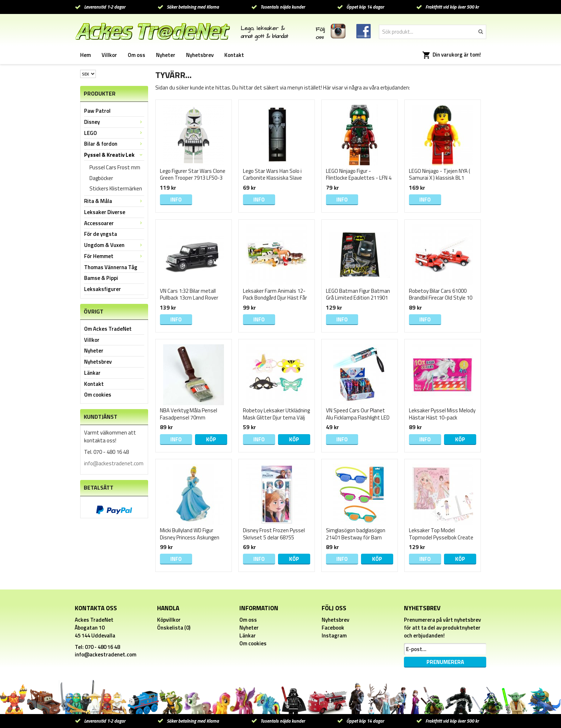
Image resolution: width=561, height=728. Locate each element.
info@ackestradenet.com (114, 463)
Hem (86, 55)
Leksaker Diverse (105, 212)
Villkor (109, 55)
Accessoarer (114, 223)
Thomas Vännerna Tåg (111, 267)
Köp (211, 439)
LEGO (114, 133)
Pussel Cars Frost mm (115, 167)
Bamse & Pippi (101, 278)
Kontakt (234, 55)
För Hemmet (114, 256)
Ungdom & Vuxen (114, 245)
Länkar (92, 373)
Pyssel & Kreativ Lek (114, 155)
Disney (114, 122)
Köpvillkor (169, 620)
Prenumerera (445, 662)
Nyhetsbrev (200, 55)
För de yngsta (101, 234)
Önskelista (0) (174, 628)
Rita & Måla (114, 201)
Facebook (333, 628)
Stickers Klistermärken (116, 188)
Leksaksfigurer (103, 289)
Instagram (334, 635)
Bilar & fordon (114, 144)
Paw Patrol (97, 111)
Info (176, 200)
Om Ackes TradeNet (108, 329)
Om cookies (98, 395)
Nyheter (166, 55)
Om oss (136, 55)
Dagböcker (101, 178)
